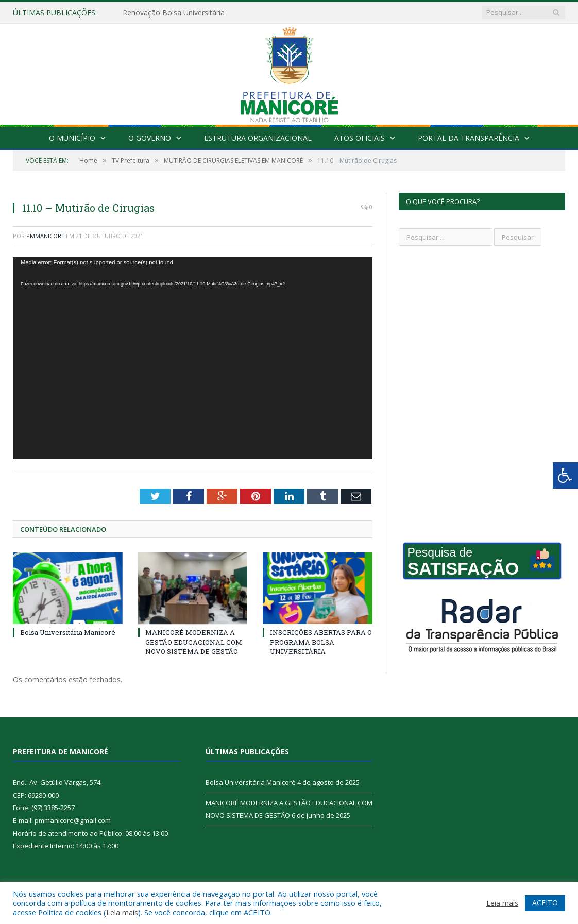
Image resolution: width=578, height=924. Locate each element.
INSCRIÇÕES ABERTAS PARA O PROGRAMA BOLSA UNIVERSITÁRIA (321, 642)
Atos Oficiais (360, 138)
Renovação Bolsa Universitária (174, 13)
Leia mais (122, 912)
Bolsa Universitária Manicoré (68, 632)
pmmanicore (45, 236)
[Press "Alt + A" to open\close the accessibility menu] (565, 475)
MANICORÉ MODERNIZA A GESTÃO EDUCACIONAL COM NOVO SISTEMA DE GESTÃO (194, 642)
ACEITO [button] (545, 903)
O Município (72, 138)
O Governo (150, 138)
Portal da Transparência (469, 138)
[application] (193, 358)
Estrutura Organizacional (258, 138)
